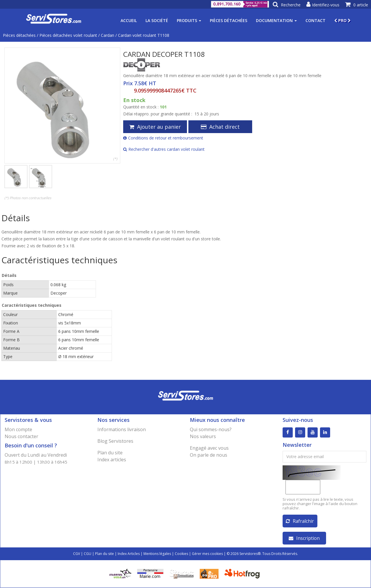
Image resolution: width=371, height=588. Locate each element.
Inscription (304, 538)
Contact (315, 20)
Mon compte (18, 429)
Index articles (112, 460)
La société (157, 20)
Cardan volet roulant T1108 (144, 35)
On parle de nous (209, 455)
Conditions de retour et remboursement (163, 138)
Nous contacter (21, 436)
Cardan (108, 35)
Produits (189, 20)
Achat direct (220, 127)
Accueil (129, 20)
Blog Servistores (115, 441)
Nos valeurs (203, 436)
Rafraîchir (300, 521)
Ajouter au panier (155, 127)
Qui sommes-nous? (211, 429)
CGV (77, 554)
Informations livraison (122, 429)
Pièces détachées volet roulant (68, 35)
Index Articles (129, 554)
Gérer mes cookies (207, 554)
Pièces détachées (229, 20)
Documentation (276, 20)
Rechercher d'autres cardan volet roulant (164, 149)
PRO (342, 20)
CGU (88, 554)
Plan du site (110, 453)
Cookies (181, 554)
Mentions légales (157, 554)
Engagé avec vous (209, 448)
